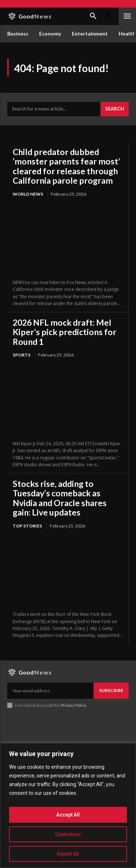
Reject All (68, 854)
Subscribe (111, 690)
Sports (22, 355)
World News (28, 194)
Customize (68, 834)
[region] (68, 806)
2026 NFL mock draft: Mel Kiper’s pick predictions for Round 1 (65, 332)
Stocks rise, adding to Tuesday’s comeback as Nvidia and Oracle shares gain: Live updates (60, 498)
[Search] (115, 109)
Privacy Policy (73, 705)
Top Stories (27, 526)
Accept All (68, 815)
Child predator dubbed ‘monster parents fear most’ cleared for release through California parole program (66, 166)
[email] (50, 690)
